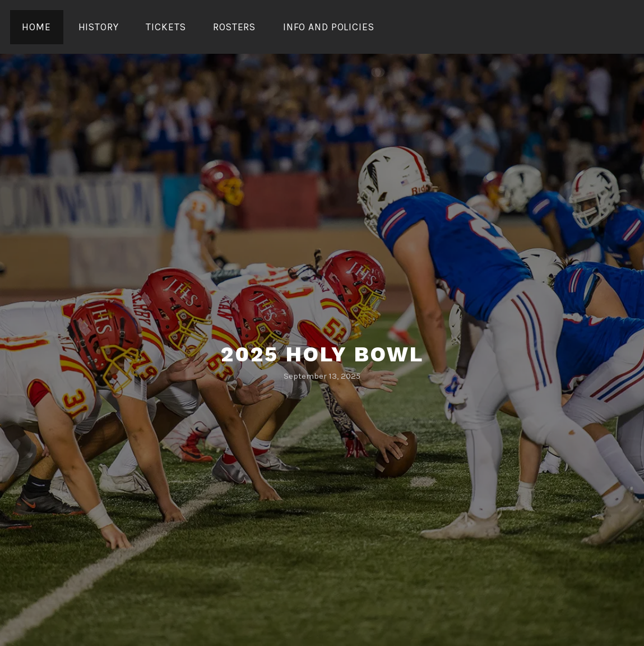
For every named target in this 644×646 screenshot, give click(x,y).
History (99, 27)
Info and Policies (329, 27)
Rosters (234, 27)
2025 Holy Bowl (322, 354)
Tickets (166, 27)
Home (36, 27)
